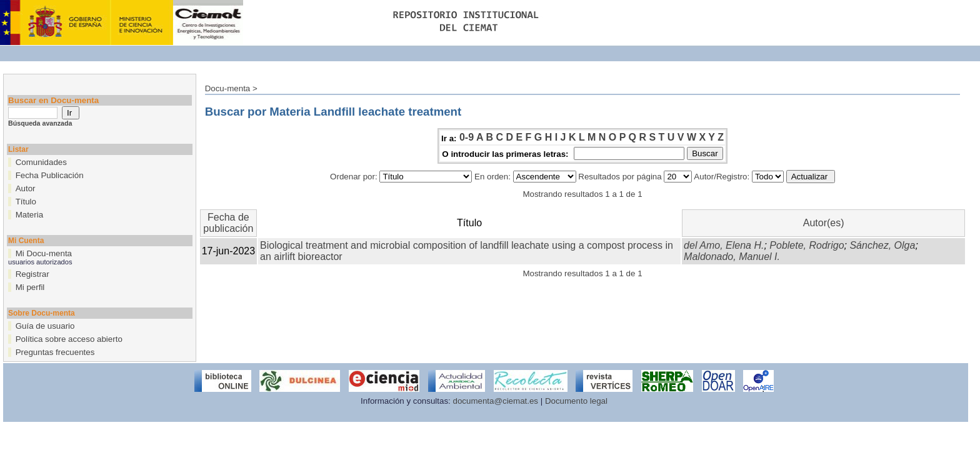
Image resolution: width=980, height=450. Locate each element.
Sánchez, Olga (882, 245)
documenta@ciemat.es (496, 401)
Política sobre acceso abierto (69, 339)
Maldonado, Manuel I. (732, 257)
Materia (29, 215)
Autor (26, 188)
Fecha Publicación (50, 175)
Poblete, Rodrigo (807, 245)
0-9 (467, 137)
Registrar (32, 274)
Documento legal (576, 401)
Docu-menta (228, 88)
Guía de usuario (45, 326)
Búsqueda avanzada (40, 123)
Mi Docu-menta (44, 253)
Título (26, 202)
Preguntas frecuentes (55, 352)
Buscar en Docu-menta (53, 100)
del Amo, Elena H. (724, 245)
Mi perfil (30, 287)
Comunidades (41, 162)
